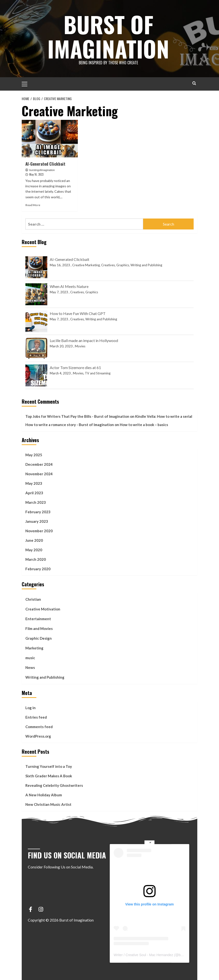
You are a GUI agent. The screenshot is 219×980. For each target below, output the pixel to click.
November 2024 (39, 474)
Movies (80, 346)
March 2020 (36, 559)
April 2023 (34, 493)
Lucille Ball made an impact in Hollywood (84, 340)
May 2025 (34, 455)
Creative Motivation (43, 609)
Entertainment (38, 619)
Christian (33, 599)
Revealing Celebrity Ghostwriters (54, 785)
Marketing (34, 648)
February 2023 (38, 512)
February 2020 (38, 569)
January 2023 (37, 521)
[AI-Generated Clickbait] (50, 138)
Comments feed (39, 727)
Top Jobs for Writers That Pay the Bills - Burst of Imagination (77, 416)
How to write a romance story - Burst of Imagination (70, 425)
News (30, 667)
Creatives (108, 265)
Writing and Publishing (146, 265)
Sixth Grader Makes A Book (49, 776)
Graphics (123, 265)
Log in (30, 708)
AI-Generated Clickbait (45, 164)
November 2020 (39, 531)
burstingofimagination (42, 170)
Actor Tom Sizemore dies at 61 (75, 367)
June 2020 (34, 540)
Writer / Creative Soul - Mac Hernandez (143, 955)
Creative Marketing (86, 265)
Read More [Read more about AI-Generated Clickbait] (33, 205)
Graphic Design (39, 638)
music (30, 658)
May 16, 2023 (36, 174)
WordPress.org (38, 736)
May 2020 (34, 550)
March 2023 (36, 502)
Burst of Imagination (108, 35)
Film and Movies (39, 628)
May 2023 (34, 483)
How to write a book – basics (144, 425)
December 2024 (39, 464)
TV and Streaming (98, 373)
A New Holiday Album (44, 795)
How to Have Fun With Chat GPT (78, 313)
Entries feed (36, 717)
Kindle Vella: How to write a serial (164, 416)
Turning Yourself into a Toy (49, 766)
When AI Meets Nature (69, 286)
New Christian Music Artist (48, 804)
